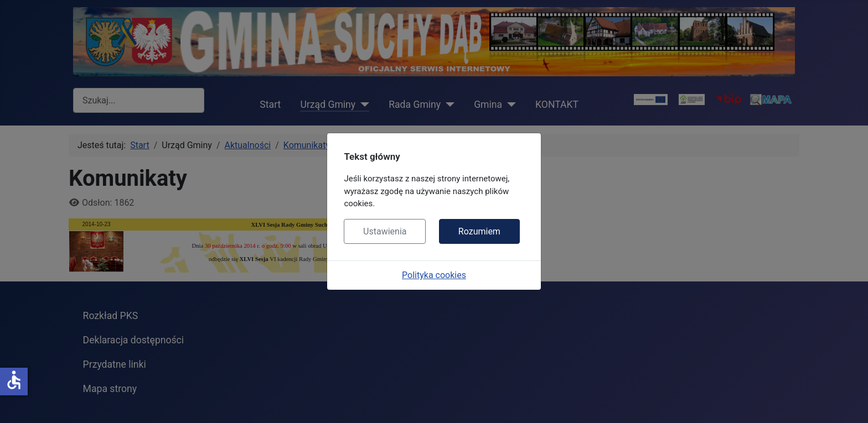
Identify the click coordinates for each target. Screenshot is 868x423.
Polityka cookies (434, 275)
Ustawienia (385, 231)
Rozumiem (479, 231)
